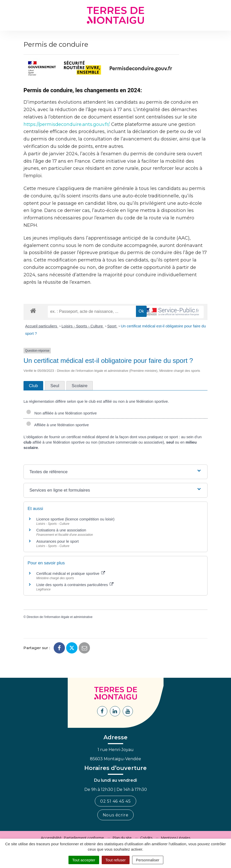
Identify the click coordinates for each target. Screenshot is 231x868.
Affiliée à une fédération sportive (57, 425)
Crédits (146, 838)
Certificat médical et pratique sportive (71, 573)
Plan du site (122, 838)
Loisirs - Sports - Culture (83, 326)
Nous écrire (116, 815)
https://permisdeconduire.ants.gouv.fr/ (66, 124)
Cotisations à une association (61, 530)
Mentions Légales (176, 838)
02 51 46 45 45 (115, 801)
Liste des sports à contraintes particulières (75, 585)
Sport (112, 326)
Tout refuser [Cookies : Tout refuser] (116, 860)
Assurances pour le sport (57, 541)
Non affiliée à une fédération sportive (61, 413)
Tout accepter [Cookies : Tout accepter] (84, 860)
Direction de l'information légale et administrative (60, 617)
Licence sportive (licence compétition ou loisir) (75, 519)
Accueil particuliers (42, 326)
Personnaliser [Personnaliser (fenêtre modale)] (148, 860)
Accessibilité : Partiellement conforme (72, 838)
